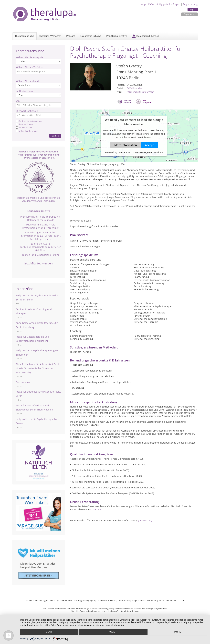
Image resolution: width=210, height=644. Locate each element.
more (179, 633)
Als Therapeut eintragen (37, 601)
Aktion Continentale (167, 601)
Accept (149, 145)
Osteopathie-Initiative (91, 36)
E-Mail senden (135, 88)
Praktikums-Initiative (117, 36)
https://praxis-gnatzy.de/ (140, 92)
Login (193, 9)
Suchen (55, 136)
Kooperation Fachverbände (144, 601)
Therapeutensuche (24, 36)
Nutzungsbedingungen (84, 601)
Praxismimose (23, 382)
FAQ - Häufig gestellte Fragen (164, 4)
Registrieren (189, 14)
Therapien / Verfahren (50, 36)
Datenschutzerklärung (107, 601)
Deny (48, 633)
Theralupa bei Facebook (61, 601)
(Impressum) (145, 520)
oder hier (97, 509)
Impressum (124, 601)
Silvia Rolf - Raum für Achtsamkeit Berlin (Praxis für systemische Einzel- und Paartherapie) (38, 368)
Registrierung (190, 4)
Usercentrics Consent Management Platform (140, 152)
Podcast (70, 36)
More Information (126, 145)
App (143, 4)
